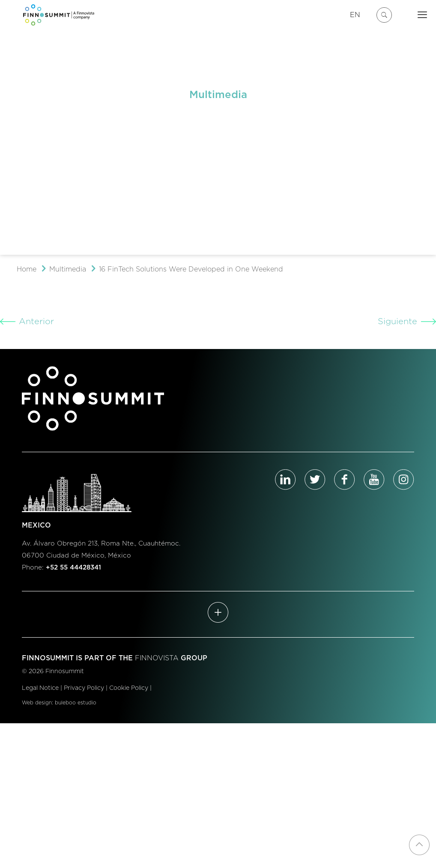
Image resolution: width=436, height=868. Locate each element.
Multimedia (68, 269)
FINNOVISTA (157, 658)
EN (355, 15)
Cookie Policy (129, 688)
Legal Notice (40, 688)
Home (27, 269)
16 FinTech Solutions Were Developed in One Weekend (191, 269)
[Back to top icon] (419, 845)
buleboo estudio (76, 703)
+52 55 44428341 (73, 568)
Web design (37, 703)
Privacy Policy (84, 688)
